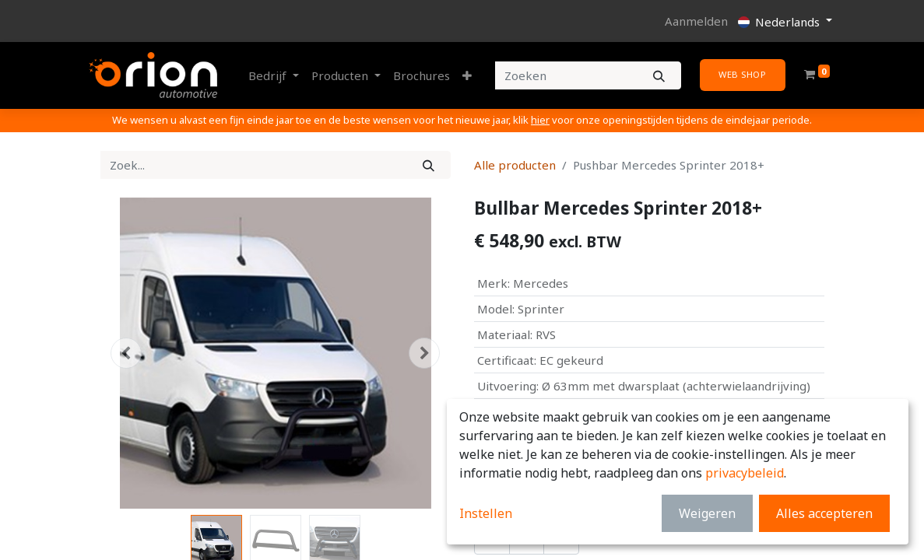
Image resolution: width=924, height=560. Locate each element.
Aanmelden (696, 21)
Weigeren (707, 513)
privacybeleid (745, 473)
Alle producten (515, 165)
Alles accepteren (824, 513)
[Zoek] (429, 165)
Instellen (486, 513)
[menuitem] (422, 76)
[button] (467, 76)
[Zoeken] (659, 76)
